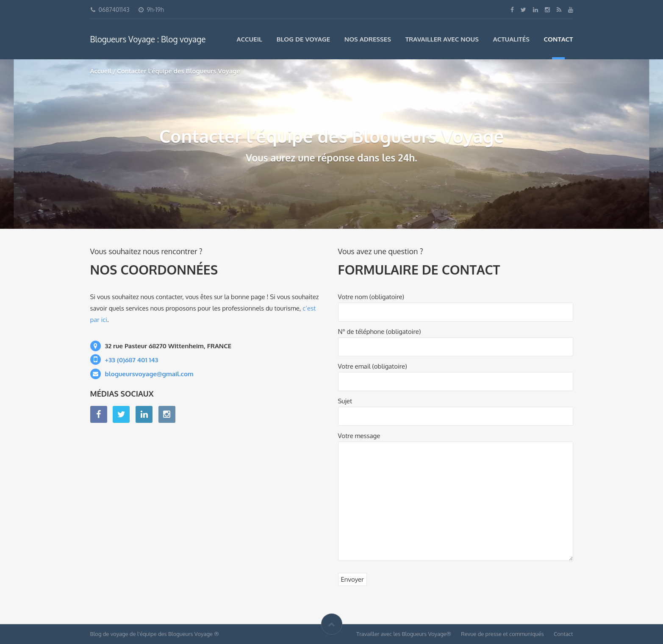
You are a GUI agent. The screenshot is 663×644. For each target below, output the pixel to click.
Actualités (511, 39)
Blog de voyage (303, 39)
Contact (559, 39)
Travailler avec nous (442, 39)
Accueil (250, 39)
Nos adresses (368, 39)
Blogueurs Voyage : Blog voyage (148, 39)
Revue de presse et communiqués (502, 634)
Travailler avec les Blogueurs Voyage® (404, 634)
